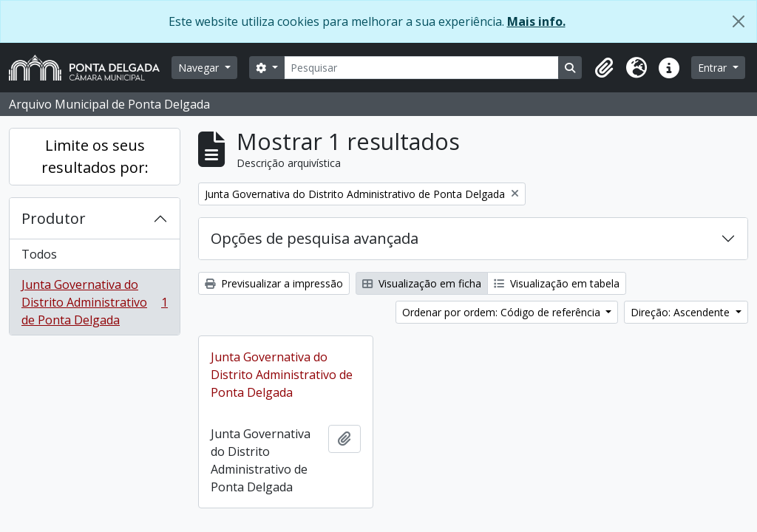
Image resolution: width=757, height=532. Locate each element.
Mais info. (536, 21)
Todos (39, 254)
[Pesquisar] (422, 68)
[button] (604, 68)
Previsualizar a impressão (274, 283)
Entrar (714, 68)
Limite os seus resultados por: (95, 156)
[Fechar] (739, 21)
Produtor (54, 218)
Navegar (200, 68)
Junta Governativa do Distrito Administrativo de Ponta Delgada (94, 302)
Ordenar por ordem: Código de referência (503, 312)
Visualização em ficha (422, 283)
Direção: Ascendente (682, 312)
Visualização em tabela (557, 283)
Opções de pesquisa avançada (315, 238)
